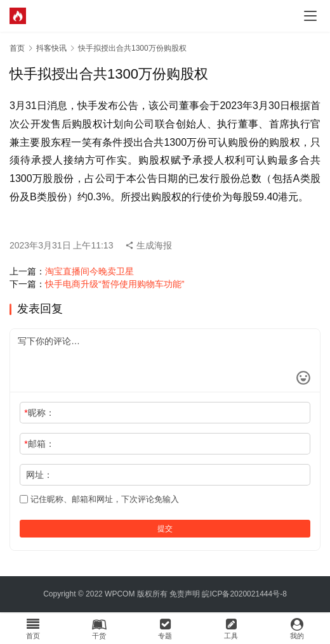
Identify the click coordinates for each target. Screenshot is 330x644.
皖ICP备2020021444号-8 (244, 594)
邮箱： (39, 444)
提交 (165, 529)
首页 (17, 48)
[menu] (310, 16)
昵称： (39, 413)
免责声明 (185, 594)
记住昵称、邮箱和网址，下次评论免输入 (99, 499)
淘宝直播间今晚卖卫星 (89, 271)
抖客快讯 (51, 48)
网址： (39, 475)
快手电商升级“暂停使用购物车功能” (115, 284)
